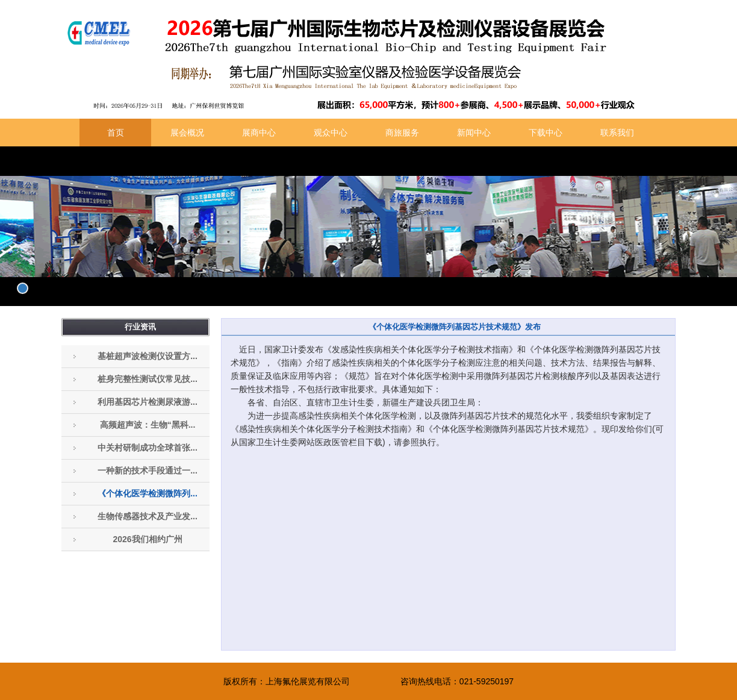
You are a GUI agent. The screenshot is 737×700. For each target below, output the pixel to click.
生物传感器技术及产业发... (148, 516)
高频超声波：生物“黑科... (148, 425)
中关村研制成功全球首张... (148, 448)
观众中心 (331, 133)
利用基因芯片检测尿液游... (148, 402)
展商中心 (259, 133)
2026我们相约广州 (147, 539)
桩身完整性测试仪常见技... (148, 379)
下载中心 (546, 133)
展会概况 (187, 133)
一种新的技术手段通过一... (148, 470)
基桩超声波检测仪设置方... (148, 356)
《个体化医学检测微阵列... (148, 493)
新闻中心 (474, 133)
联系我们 (617, 133)
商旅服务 (402, 133)
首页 (116, 133)
